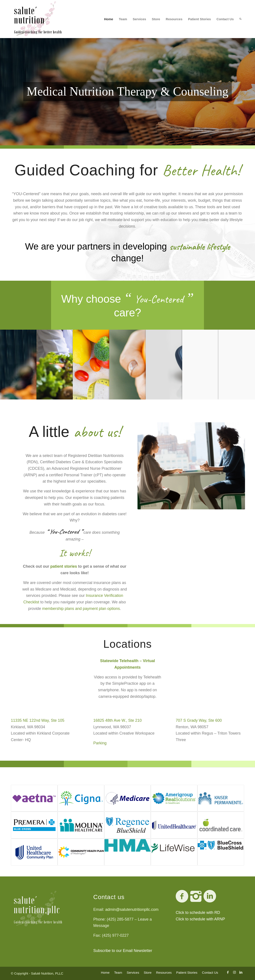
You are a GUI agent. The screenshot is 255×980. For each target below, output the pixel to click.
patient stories (64, 566)
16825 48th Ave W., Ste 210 (117, 720)
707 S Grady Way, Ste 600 (199, 720)
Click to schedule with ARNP (200, 919)
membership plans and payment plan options (81, 609)
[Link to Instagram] (234, 972)
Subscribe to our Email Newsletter (123, 951)
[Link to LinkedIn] (241, 972)
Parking (100, 743)
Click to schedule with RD (198, 913)
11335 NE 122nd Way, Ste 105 (38, 720)
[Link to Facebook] (228, 972)
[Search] (240, 19)
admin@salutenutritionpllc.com (132, 910)
